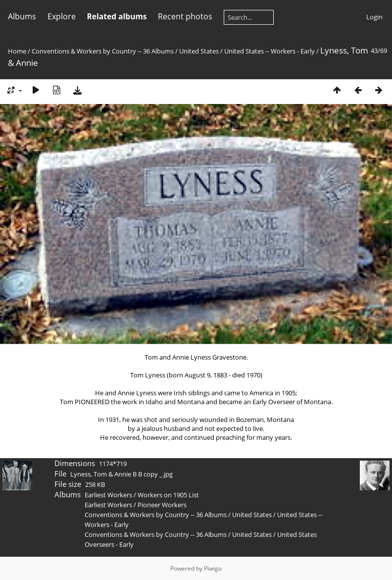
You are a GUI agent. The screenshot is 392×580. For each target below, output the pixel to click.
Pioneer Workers (162, 505)
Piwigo (213, 568)
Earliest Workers (108, 495)
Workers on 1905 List (168, 495)
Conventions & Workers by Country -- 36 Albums (103, 51)
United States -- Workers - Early (269, 51)
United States (200, 51)
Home (17, 51)
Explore (62, 16)
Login (374, 17)
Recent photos (185, 16)
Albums (22, 16)
